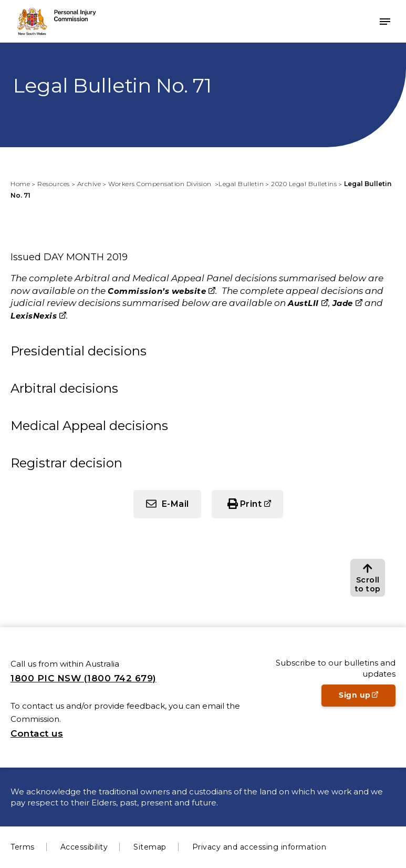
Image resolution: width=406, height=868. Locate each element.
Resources (54, 184)
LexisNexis (34, 316)
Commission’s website (157, 291)
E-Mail (175, 504)
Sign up (367, 698)
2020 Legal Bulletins (304, 184)
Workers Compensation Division (161, 184)
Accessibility (84, 847)
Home (20, 184)
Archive (89, 184)
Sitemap (150, 847)
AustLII (303, 303)
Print (251, 504)
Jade (343, 303)
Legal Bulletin (241, 184)
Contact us (37, 733)
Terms (23, 847)
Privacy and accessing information (259, 847)
